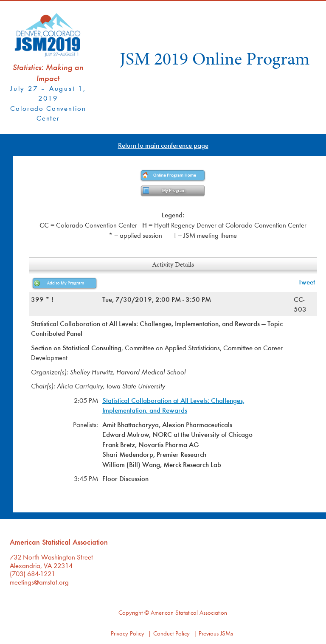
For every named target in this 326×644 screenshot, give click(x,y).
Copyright (131, 612)
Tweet (307, 282)
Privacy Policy (128, 633)
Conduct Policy (171, 633)
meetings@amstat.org (39, 582)
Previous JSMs (216, 633)
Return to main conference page (163, 145)
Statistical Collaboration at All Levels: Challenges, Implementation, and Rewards (173, 405)
